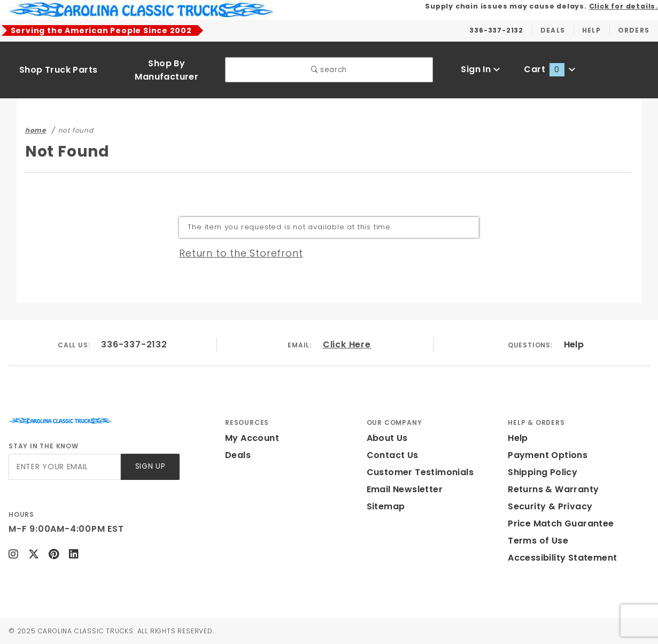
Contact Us (393, 455)
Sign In (480, 69)
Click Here (347, 344)
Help (574, 344)
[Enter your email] (65, 467)
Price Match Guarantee (561, 523)
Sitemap (386, 506)
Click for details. (624, 6)
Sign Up (150, 466)
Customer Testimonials (420, 472)
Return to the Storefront (241, 253)
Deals (238, 455)
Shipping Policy (543, 472)
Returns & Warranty (553, 489)
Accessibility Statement (562, 558)
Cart (549, 69)
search (329, 70)
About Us (387, 438)
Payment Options (548, 455)
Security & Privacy (550, 506)
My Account (252, 438)
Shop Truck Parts (58, 70)
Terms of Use (538, 541)
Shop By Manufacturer (167, 70)
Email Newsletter (405, 489)
